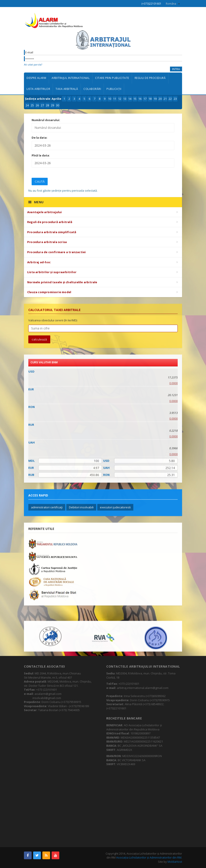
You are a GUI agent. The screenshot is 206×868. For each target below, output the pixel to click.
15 (135, 99)
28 (47, 105)
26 (37, 105)
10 (110, 99)
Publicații (114, 89)
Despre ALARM (36, 78)
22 (170, 99)
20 (160, 99)
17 (145, 99)
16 (140, 99)
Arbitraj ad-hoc (39, 262)
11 (115, 99)
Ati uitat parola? (33, 64)
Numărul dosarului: (46, 120)
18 (150, 99)
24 (27, 105)
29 (52, 105)
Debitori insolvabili (81, 510)
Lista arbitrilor (38, 89)
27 (42, 105)
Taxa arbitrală (67, 89)
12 (120, 99)
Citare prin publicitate (112, 78)
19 (155, 99)
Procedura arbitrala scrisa (47, 242)
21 (165, 99)
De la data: (40, 138)
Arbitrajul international (71, 78)
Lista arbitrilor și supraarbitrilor (52, 272)
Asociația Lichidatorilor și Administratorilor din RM (149, 857)
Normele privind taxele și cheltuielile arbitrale (62, 282)
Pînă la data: (41, 155)
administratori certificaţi (47, 510)
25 (32, 105)
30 (58, 105)
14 (130, 99)
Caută (40, 182)
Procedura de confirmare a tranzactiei (56, 252)
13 (125, 99)
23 (175, 99)
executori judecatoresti (115, 510)
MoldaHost (175, 862)
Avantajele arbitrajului (45, 212)
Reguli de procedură (150, 78)
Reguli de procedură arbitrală (50, 222)
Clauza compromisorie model (49, 292)
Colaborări (92, 89)
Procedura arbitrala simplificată (52, 232)
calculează (39, 343)
